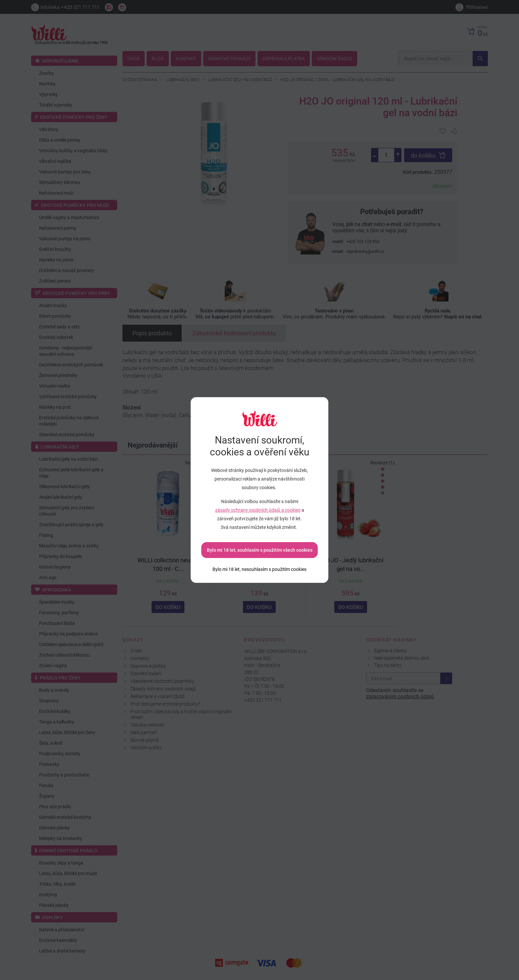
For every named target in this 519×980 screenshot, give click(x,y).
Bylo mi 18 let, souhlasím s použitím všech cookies (260, 550)
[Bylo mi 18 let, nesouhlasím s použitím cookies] (259, 569)
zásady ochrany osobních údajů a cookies (258, 510)
